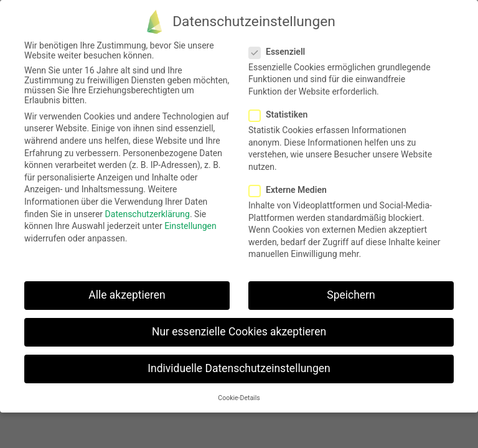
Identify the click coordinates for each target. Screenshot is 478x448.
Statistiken (282, 114)
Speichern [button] (351, 295)
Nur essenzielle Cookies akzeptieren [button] (239, 332)
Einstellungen (190, 226)
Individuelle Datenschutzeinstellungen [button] (239, 368)
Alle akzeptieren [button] (127, 295)
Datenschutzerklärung (148, 214)
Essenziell (281, 52)
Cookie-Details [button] (239, 398)
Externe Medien (292, 190)
